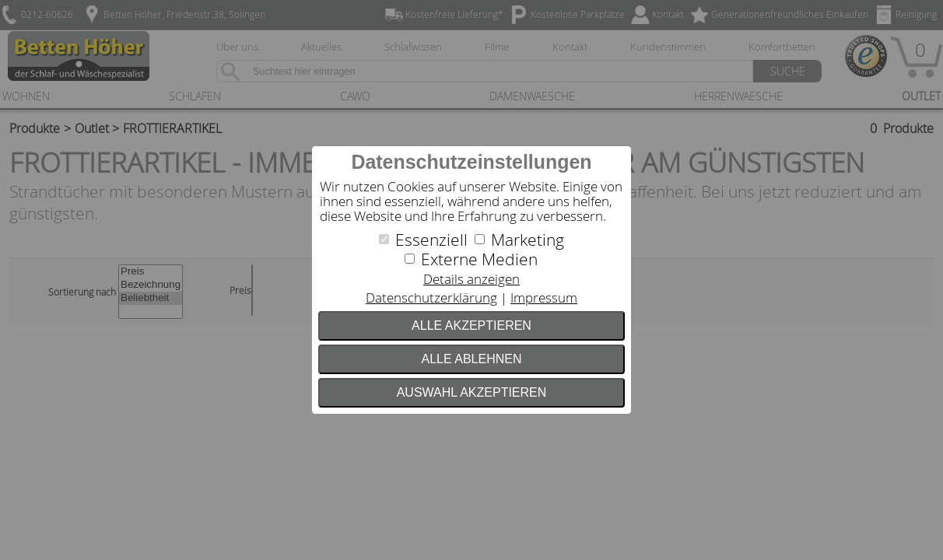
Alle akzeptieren (471, 325)
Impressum (544, 297)
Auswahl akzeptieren (472, 392)
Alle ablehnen (472, 359)
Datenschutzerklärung (431, 297)
